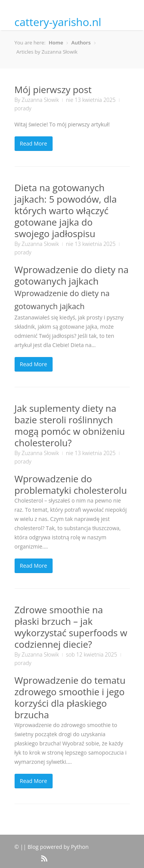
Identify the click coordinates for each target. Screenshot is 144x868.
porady (23, 108)
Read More (34, 143)
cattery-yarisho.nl (58, 22)
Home (56, 43)
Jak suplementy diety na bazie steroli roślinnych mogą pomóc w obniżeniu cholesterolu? (70, 425)
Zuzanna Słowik (40, 100)
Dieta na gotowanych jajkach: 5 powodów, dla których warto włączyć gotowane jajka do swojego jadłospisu (66, 210)
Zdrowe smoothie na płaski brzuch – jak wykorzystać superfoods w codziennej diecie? (71, 627)
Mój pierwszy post (53, 89)
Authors (81, 43)
